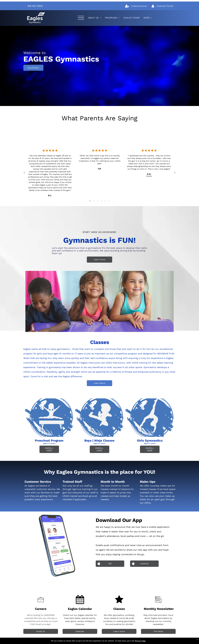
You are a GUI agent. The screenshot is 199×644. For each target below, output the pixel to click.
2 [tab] (94, 201)
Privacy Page (140, 641)
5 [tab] (105, 201)
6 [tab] (109, 201)
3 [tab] (98, 201)
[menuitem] (81, 18)
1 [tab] (90, 201)
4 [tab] (101, 201)
